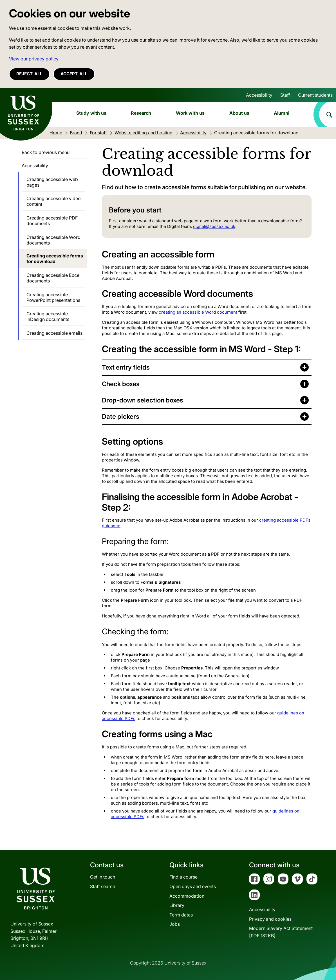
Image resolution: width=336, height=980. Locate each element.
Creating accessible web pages (52, 182)
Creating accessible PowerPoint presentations (53, 297)
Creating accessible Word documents (53, 240)
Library (177, 905)
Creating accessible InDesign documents (48, 316)
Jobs (175, 924)
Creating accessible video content (54, 201)
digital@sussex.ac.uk (214, 226)
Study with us (91, 113)
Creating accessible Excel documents (53, 278)
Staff (285, 95)
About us (239, 113)
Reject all (29, 74)
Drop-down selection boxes (143, 400)
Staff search (103, 886)
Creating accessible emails (54, 333)
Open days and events (193, 886)
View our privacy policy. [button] (34, 59)
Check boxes (121, 384)
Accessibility (259, 95)
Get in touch (103, 877)
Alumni (282, 113)
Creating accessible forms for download (55, 259)
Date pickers (121, 416)
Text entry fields (126, 367)
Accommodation (187, 896)
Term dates (181, 915)
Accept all (74, 74)
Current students (315, 95)
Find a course (183, 877)
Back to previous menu (46, 152)
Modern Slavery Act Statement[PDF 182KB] (281, 932)
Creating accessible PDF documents (52, 221)
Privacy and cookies (270, 919)
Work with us (190, 113)
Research (141, 113)
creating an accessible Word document (198, 312)
